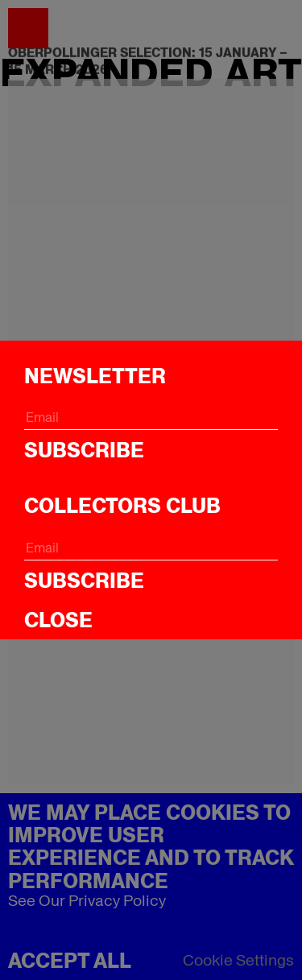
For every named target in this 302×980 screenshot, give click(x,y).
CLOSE (58, 620)
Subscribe (84, 450)
